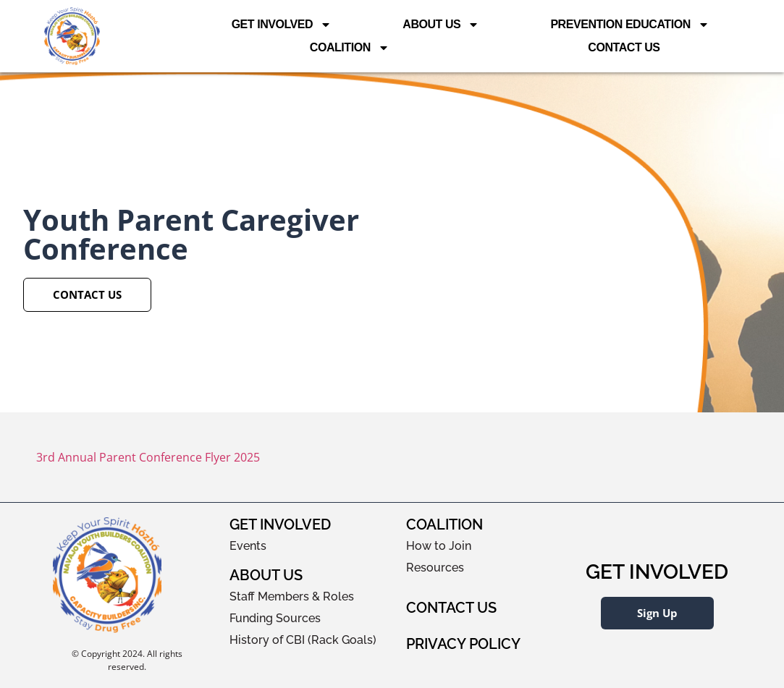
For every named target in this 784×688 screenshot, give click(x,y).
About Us (441, 25)
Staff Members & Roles (292, 596)
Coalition (350, 48)
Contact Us (624, 47)
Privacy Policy (463, 644)
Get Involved (282, 25)
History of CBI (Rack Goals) (303, 640)
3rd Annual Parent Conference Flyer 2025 (148, 457)
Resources (435, 568)
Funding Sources (275, 618)
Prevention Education (629, 25)
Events (248, 546)
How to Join (439, 546)
